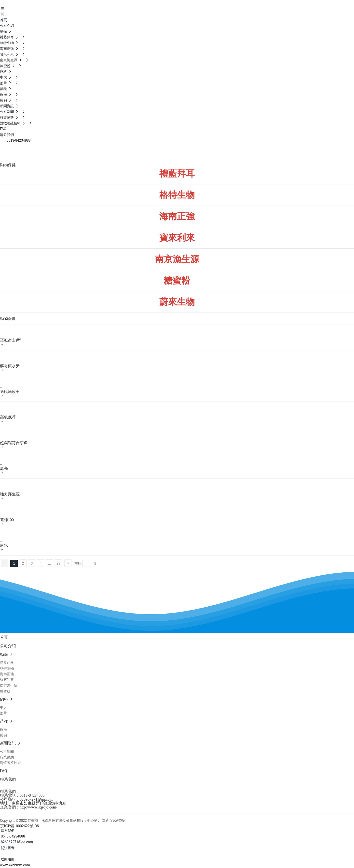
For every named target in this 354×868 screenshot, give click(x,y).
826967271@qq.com (36, 799)
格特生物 (177, 195)
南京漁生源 (177, 259)
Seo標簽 (118, 820)
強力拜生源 (10, 494)
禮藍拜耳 (177, 174)
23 (59, 563)
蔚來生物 (177, 302)
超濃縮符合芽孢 (14, 443)
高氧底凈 (8, 417)
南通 (105, 821)
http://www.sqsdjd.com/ (38, 807)
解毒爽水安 (10, 366)
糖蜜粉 (177, 281)
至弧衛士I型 (10, 340)
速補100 (7, 520)
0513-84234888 (32, 795)
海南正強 (177, 216)
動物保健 (20, 155)
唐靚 (4, 545)
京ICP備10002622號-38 (19, 826)
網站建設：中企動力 (85, 821)
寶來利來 (177, 238)
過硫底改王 (10, 392)
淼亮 (4, 469)
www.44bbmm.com (15, 865)
